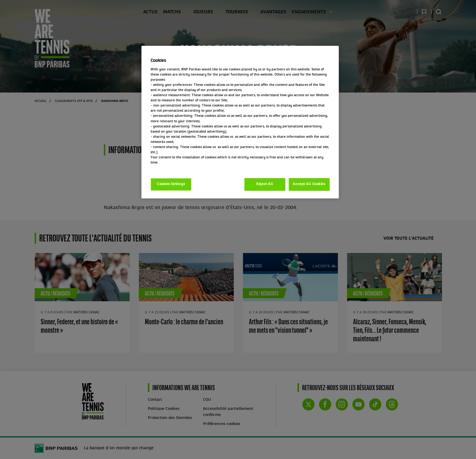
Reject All (265, 184)
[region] (240, 122)
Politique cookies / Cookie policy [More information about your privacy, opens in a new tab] (177, 168)
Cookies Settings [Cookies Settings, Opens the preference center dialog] (171, 184)
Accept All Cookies (309, 184)
